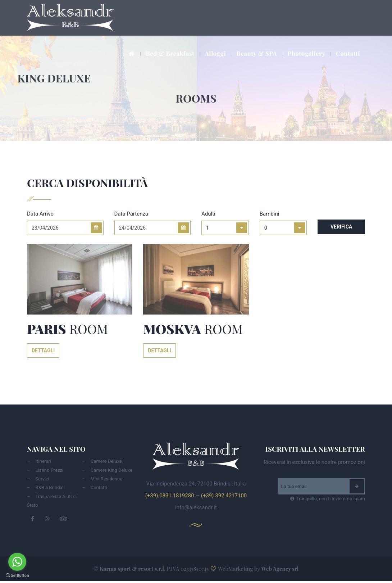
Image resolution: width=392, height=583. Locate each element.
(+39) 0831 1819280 (170, 496)
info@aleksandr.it (196, 507)
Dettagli (43, 351)
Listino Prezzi (50, 470)
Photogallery (306, 53)
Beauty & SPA (257, 53)
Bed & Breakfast (170, 53)
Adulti (208, 214)
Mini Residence (106, 479)
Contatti (348, 53)
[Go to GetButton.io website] (17, 576)
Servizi (42, 479)
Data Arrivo (40, 214)
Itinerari (44, 461)
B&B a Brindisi (50, 487)
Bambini (270, 214)
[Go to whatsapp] (17, 562)
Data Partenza (131, 214)
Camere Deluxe (106, 461)
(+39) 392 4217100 (224, 496)
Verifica (341, 227)
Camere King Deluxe (111, 470)
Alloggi (216, 53)
